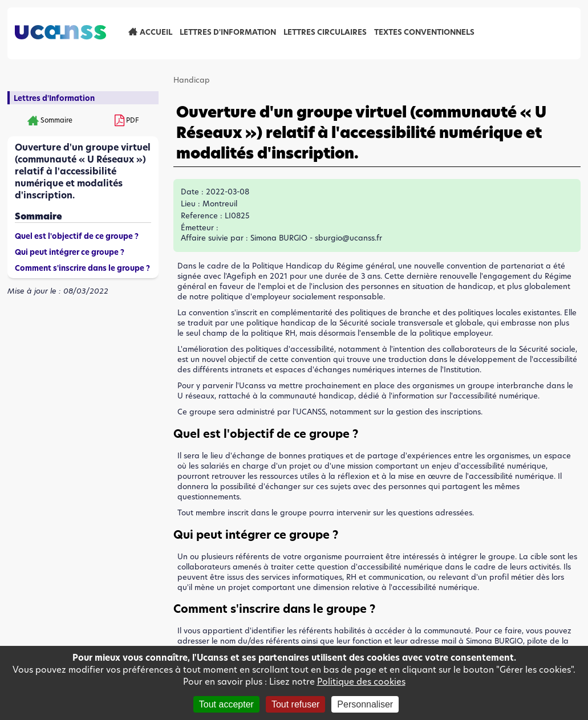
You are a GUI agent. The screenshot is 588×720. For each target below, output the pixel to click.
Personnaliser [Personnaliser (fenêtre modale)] (365, 704)
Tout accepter (226, 704)
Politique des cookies (361, 682)
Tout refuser (295, 704)
